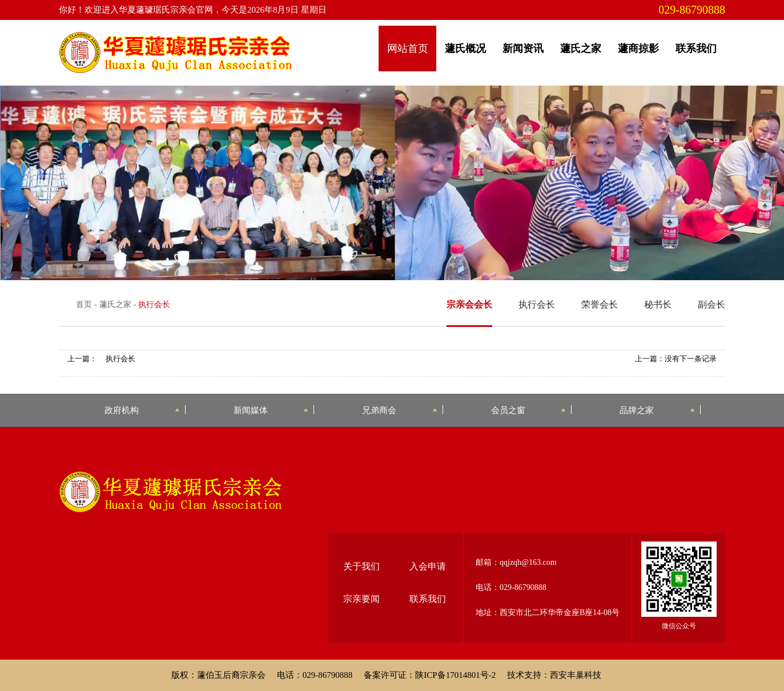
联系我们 (696, 49)
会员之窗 (528, 410)
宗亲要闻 (361, 599)
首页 (84, 304)
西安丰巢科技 (576, 675)
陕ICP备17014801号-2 (455, 675)
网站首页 (408, 49)
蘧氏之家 (581, 49)
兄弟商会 (399, 410)
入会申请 (428, 566)
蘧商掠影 (638, 49)
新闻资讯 (523, 49)
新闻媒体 (271, 410)
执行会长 (120, 359)
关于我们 (361, 566)
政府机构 (142, 410)
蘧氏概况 (465, 49)
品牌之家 (657, 410)
